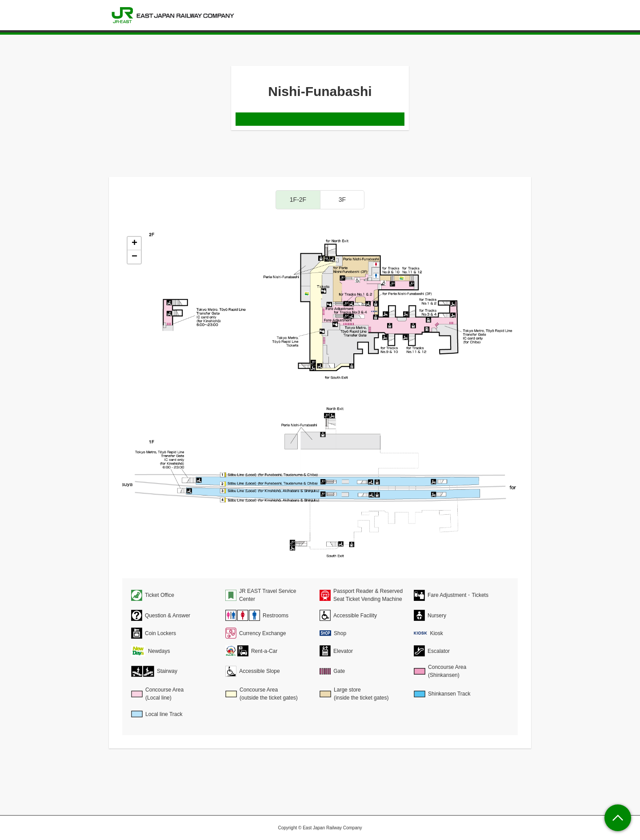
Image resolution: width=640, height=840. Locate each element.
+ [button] (134, 244)
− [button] (134, 257)
